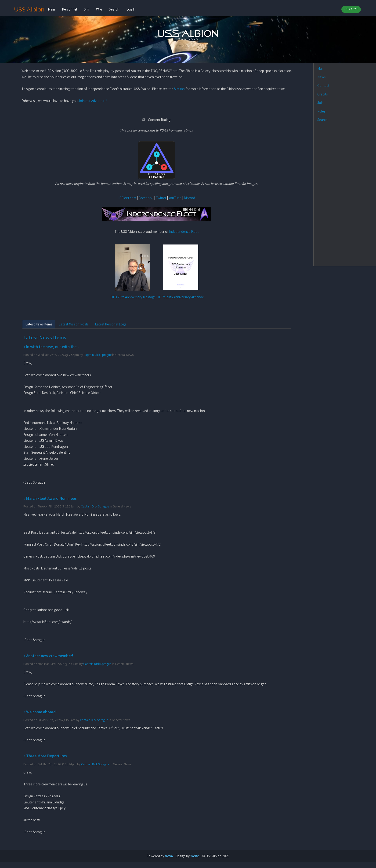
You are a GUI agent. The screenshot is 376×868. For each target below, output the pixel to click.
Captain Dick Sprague (98, 355)
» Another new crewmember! (48, 656)
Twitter (161, 198)
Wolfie (195, 856)
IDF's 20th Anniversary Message (133, 297)
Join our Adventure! (93, 101)
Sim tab (179, 89)
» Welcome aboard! (40, 712)
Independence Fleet (184, 232)
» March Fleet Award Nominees (50, 498)
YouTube (175, 198)
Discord (189, 198)
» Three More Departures (45, 756)
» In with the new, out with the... (51, 347)
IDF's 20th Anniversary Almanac (181, 297)
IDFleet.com (127, 198)
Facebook (146, 198)
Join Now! (351, 9)
